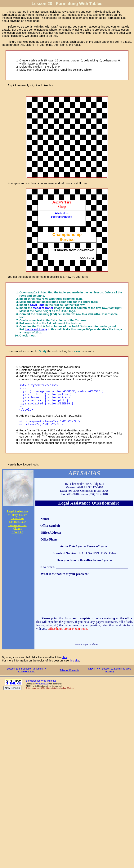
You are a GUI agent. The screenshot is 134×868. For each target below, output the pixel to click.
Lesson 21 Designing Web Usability (110, 681)
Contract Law (17, 532)
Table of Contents (69, 681)
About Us (17, 542)
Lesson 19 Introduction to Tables (27, 681)
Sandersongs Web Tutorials (41, 691)
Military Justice (17, 525)
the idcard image (36, 330)
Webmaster (42, 694)
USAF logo (37, 305)
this (65, 668)
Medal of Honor (43, 309)
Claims (17, 539)
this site (74, 671)
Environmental (17, 535)
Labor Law (18, 528)
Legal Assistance (17, 521)
